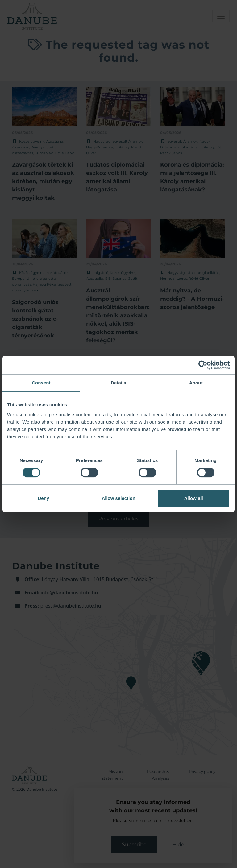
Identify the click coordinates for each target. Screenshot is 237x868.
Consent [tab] (41, 383)
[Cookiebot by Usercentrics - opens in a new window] (203, 365)
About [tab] (196, 383)
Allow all (194, 498)
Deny (43, 498)
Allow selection (118, 498)
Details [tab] (118, 383)
